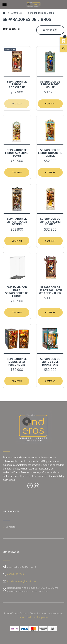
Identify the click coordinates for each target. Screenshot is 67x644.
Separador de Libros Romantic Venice (50, 153)
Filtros (50, 30)
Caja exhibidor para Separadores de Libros (17, 292)
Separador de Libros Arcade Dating (17, 221)
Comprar (50, 104)
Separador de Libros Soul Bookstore (50, 362)
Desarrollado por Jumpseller (33, 617)
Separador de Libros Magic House (50, 84)
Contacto (11, 527)
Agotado (17, 104)
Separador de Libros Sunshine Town (17, 153)
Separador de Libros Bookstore (17, 84)
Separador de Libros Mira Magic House (17, 362)
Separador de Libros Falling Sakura (50, 221)
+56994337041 (16, 574)
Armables (17, 13)
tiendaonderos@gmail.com (22, 581)
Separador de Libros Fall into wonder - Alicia (50, 290)
